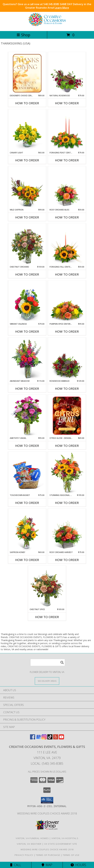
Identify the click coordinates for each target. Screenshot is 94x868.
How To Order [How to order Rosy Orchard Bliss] (67, 217)
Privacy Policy (24, 855)
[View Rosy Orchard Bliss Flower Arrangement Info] (67, 187)
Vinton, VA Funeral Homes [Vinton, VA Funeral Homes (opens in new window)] (32, 838)
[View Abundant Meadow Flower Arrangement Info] (27, 359)
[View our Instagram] (44, 738)
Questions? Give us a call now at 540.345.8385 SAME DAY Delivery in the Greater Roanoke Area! (47, 6)
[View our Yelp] (56, 738)
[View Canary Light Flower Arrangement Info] (27, 130)
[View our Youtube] (61, 738)
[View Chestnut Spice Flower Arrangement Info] (47, 587)
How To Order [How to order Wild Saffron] (27, 217)
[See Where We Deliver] (47, 681)
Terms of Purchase (48, 855)
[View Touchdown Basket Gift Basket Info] (27, 473)
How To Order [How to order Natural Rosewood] (67, 103)
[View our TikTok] (50, 738)
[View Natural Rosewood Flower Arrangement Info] (67, 73)
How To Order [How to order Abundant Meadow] (27, 389)
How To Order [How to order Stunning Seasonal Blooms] (67, 503)
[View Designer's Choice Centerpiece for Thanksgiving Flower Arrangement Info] (27, 73)
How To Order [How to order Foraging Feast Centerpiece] (67, 160)
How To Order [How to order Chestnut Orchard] (27, 274)
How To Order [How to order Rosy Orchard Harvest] (67, 560)
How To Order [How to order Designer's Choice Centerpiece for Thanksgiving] (27, 103)
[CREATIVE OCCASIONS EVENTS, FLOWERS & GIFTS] (47, 26)
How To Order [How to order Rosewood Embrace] (67, 389)
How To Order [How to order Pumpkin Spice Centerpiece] (67, 331)
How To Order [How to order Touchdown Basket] (27, 503)
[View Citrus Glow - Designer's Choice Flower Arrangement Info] (67, 416)
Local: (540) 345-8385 (47, 763)
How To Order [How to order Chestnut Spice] (47, 617)
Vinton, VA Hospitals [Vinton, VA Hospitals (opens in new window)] (65, 838)
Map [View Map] (47, 865)
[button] (47, 800)
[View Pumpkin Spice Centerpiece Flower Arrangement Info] (67, 302)
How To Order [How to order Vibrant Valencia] (27, 331)
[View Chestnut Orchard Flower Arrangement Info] (27, 245)
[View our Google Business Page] (38, 738)
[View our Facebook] (33, 738)
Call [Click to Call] (16, 865)
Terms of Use (71, 855)
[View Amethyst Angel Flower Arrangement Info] (27, 416)
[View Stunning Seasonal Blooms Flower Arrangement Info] (67, 473)
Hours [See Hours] (78, 865)
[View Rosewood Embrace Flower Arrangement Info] (67, 359)
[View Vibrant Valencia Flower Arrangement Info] (27, 302)
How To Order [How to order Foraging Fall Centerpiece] (67, 274)
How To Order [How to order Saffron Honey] (27, 560)
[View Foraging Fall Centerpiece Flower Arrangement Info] (67, 245)
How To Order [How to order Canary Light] (27, 160)
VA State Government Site (61, 844)
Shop (23, 35)
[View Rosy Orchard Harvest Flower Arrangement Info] (67, 530)
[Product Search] (48, 662)
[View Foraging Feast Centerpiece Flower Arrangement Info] (67, 130)
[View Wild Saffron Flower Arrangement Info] (27, 187)
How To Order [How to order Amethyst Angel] (27, 446)
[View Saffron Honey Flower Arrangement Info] (27, 530)
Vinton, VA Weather (29, 844)
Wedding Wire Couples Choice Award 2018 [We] (47, 813)
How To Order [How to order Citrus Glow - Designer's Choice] (67, 446)
